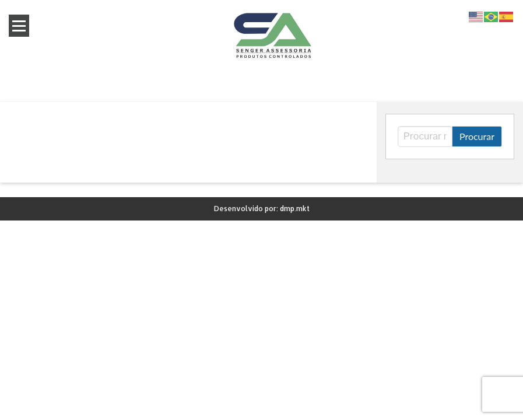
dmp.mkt (295, 209)
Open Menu (19, 26)
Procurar (477, 136)
